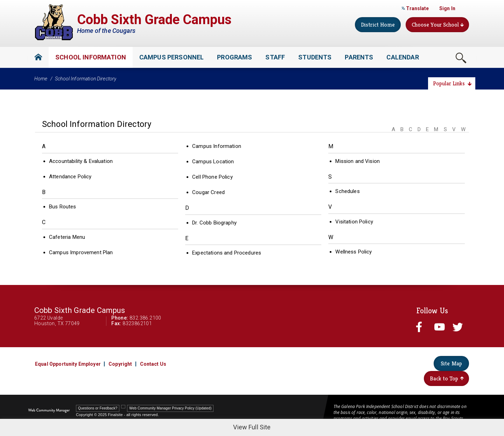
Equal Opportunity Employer (68, 364)
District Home (378, 25)
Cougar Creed (208, 192)
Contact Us (153, 364)
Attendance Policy (70, 177)
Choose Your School (438, 25)
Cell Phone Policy (212, 177)
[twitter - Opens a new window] (459, 327)
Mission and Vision (358, 161)
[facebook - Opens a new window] (422, 327)
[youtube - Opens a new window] (441, 327)
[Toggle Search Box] (461, 58)
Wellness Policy (353, 252)
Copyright (120, 364)
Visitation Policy (354, 222)
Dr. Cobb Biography (214, 223)
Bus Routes (63, 207)
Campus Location (213, 162)
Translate (415, 8)
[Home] (38, 57)
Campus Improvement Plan (81, 252)
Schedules (347, 191)
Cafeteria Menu (67, 237)
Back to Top (447, 378)
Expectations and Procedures (227, 253)
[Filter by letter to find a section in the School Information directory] (428, 125)
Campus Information (217, 146)
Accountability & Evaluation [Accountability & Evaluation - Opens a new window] (81, 161)
